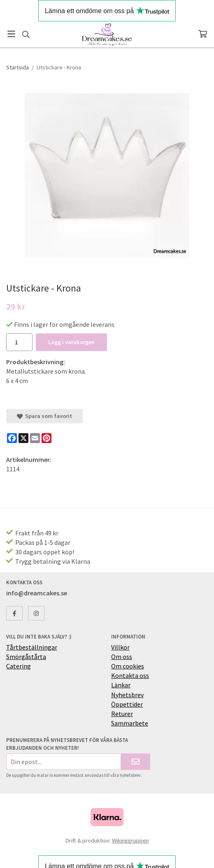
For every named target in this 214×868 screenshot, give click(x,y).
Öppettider (127, 704)
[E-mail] (35, 438)
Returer (122, 714)
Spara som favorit (44, 416)
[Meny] (11, 34)
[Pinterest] (47, 438)
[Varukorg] (203, 34)
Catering (19, 666)
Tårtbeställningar (32, 647)
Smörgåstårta (26, 657)
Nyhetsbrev (127, 695)
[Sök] (26, 34)
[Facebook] (12, 438)
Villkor (120, 647)
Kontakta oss (130, 675)
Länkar (121, 685)
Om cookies (128, 666)
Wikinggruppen (130, 840)
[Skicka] (136, 761)
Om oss (122, 657)
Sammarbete (130, 723)
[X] (23, 438)
